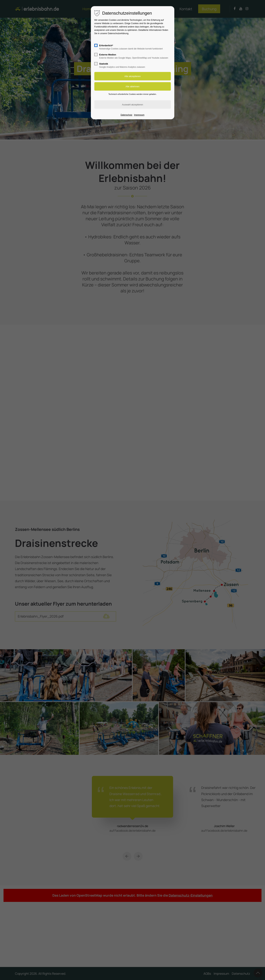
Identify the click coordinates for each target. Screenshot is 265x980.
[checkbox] (96, 45)
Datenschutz (127, 115)
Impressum (139, 115)
